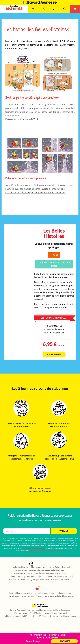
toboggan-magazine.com (32, 596)
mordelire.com (14, 596)
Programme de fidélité (24, 613)
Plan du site (14, 580)
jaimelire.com (23, 593)
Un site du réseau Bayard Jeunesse (51, 613)
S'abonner (54, 354)
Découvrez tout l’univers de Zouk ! (22, 119)
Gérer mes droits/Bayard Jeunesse (33, 548)
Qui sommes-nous (48, 577)
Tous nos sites (33, 610)
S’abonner (64, 641)
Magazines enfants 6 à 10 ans (53, 574)
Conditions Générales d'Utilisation (43, 616)
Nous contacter (65, 577)
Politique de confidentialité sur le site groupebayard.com (47, 551)
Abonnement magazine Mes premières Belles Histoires (40, 570)
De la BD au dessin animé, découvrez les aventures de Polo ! (35, 193)
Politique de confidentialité (16, 616)
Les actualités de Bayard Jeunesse (55, 610)
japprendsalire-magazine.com (43, 593)
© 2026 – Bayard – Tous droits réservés (55, 580)
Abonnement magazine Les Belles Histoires (50, 567)
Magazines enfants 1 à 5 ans (26, 574)
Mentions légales (28, 580)
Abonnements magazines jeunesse (24, 577)
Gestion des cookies (69, 616)
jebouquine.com (64, 593)
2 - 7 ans (23, 12)
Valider (64, 531)
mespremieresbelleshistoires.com (59, 596)
